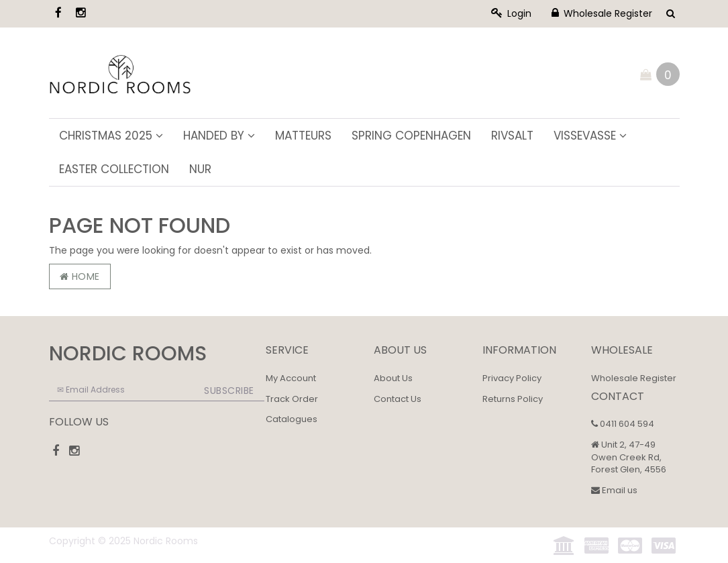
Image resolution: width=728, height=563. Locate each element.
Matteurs (303, 136)
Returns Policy (513, 399)
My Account (291, 378)
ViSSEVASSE (590, 136)
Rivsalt (512, 136)
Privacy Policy (512, 378)
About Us (393, 378)
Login (511, 13)
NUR (200, 169)
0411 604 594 (623, 424)
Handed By (219, 136)
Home (80, 276)
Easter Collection (114, 169)
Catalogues (292, 419)
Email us (614, 490)
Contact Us (398, 399)
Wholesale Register (602, 13)
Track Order (292, 399)
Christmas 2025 (111, 136)
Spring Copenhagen (411, 136)
